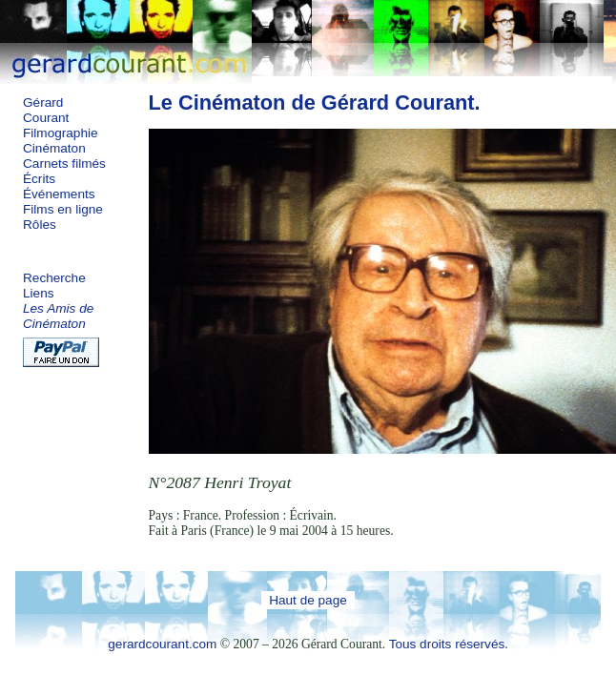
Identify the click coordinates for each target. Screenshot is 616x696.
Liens (39, 293)
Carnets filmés (64, 164)
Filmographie (61, 133)
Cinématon (54, 148)
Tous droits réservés (447, 644)
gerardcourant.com (162, 644)
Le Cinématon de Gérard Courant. (315, 102)
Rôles (40, 225)
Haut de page (308, 600)
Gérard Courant (46, 110)
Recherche (54, 278)
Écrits (39, 179)
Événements (59, 194)
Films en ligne (63, 209)
